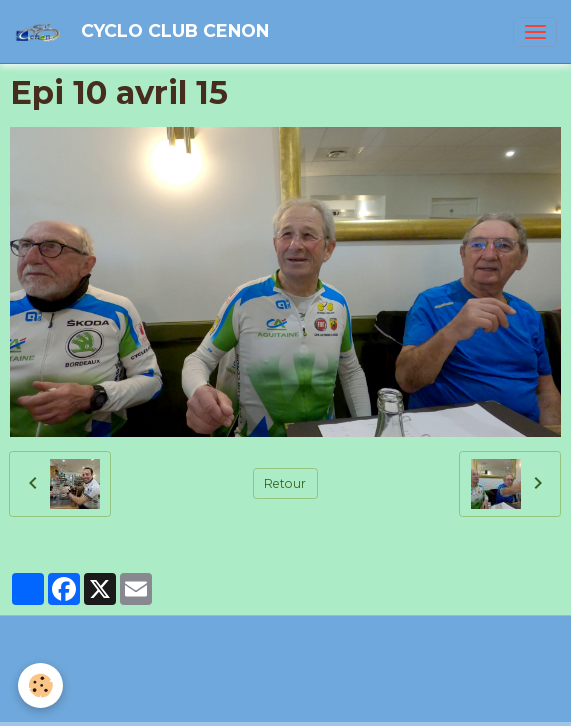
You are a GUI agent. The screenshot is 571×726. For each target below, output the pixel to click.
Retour (285, 483)
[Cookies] (40, 685)
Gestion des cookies (285, 702)
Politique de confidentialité (286, 677)
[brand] (145, 31)
